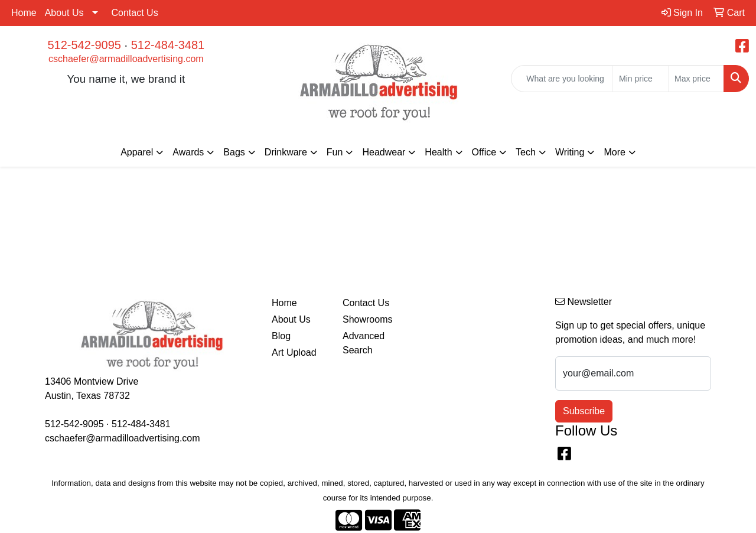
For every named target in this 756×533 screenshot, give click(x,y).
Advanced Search (364, 343)
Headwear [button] (384, 152)
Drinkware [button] (286, 152)
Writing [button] (570, 152)
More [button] (614, 152)
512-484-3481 (168, 45)
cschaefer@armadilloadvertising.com (126, 59)
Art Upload (294, 352)
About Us (64, 13)
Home (24, 13)
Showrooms (367, 319)
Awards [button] (188, 152)
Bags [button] (234, 152)
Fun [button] (335, 152)
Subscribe (584, 411)
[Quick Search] (562, 79)
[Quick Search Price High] (696, 79)
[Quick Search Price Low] (641, 79)
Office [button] (484, 152)
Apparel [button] (137, 152)
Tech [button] (526, 152)
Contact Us (135, 13)
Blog (281, 336)
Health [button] (438, 152)
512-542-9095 (84, 45)
